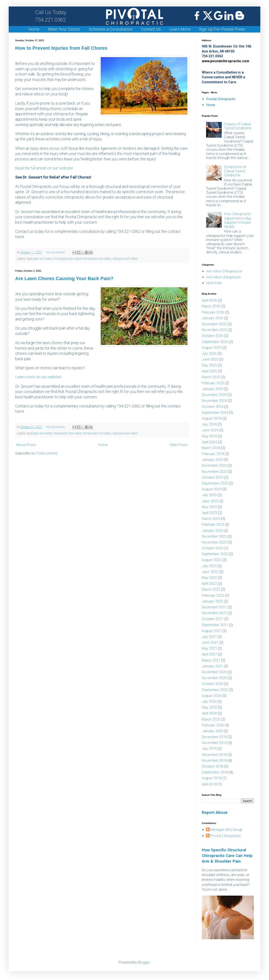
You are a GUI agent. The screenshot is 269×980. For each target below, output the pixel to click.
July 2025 (209, 354)
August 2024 (212, 418)
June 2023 (210, 501)
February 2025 (213, 383)
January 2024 (212, 460)
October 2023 (212, 477)
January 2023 (212, 531)
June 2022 (210, 572)
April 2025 (209, 371)
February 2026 (213, 312)
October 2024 (212, 407)
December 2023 (214, 465)
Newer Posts (26, 445)
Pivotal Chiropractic (221, 99)
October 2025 (212, 336)
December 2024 (214, 395)
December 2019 (214, 737)
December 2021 (214, 607)
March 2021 (211, 660)
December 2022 (214, 536)
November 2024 (214, 401)
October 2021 (212, 619)
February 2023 (213, 524)
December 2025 (214, 324)
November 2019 (214, 743)
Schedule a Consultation (111, 29)
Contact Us (151, 29)
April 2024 (209, 442)
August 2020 (212, 696)
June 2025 (210, 359)
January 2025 (212, 389)
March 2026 (211, 306)
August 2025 (212, 348)
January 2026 (212, 318)
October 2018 (212, 766)
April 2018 (209, 784)
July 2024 (209, 424)
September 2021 (215, 625)
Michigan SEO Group (226, 830)
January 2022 (212, 601)
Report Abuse (215, 813)
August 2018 (212, 778)
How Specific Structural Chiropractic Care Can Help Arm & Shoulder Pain (227, 856)
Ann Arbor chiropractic (224, 277)
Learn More (180, 29)
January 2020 (212, 731)
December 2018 (214, 755)
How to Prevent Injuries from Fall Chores (61, 48)
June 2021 (210, 643)
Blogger (144, 962)
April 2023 (209, 513)
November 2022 (214, 542)
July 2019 (209, 749)
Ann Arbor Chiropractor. (224, 271)
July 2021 (209, 637)
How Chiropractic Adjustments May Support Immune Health (238, 220)
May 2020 (209, 707)
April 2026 (209, 300)
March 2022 (211, 589)
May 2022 (209, 578)
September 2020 (215, 690)
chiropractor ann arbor (97, 259)
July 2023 (209, 495)
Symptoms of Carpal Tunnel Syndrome (235, 171)
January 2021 (212, 666)
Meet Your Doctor (64, 29)
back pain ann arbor (40, 259)
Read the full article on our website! (44, 168)
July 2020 (209, 702)
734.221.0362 (51, 16)
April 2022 (209, 584)
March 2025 (211, 377)
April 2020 (209, 713)
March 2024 (211, 448)
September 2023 (215, 483)
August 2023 (212, 489)
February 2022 (213, 595)
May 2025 (209, 365)
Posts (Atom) (47, 453)
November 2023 (214, 472)
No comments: (56, 252)
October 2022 (212, 548)
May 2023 (209, 507)
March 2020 (211, 719)
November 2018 (214, 761)
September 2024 (215, 413)
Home (34, 29)
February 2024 (213, 454)
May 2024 (209, 436)
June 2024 (210, 430)
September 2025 (215, 342)
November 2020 (214, 678)
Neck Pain (214, 283)
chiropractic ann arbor (67, 259)
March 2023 (211, 519)
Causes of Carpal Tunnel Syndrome (238, 126)
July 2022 (209, 566)
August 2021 (212, 631)
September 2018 (215, 772)
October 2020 (212, 684)
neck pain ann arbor (125, 259)
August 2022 (212, 560)
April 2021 (209, 654)
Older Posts (179, 445)
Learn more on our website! (38, 377)
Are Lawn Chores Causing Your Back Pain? (64, 278)
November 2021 (214, 613)
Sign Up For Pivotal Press (222, 29)
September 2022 (215, 554)
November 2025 (214, 330)
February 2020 (213, 725)
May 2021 (209, 648)
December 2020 (214, 672)
